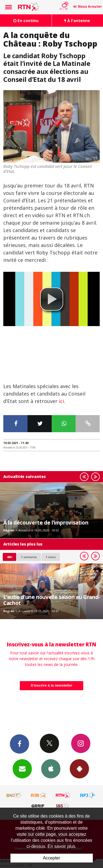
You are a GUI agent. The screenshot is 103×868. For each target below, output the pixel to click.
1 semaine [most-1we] (29, 557)
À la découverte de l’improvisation (46, 522)
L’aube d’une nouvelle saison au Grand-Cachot (52, 600)
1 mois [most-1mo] (51, 557)
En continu (26, 21)
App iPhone (51, 768)
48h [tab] (9, 557)
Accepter (51, 858)
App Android (79, 768)
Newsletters (22, 768)
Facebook (20, 744)
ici (61, 401)
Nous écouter (90, 6)
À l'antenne (77, 21)
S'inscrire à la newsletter (52, 685)
